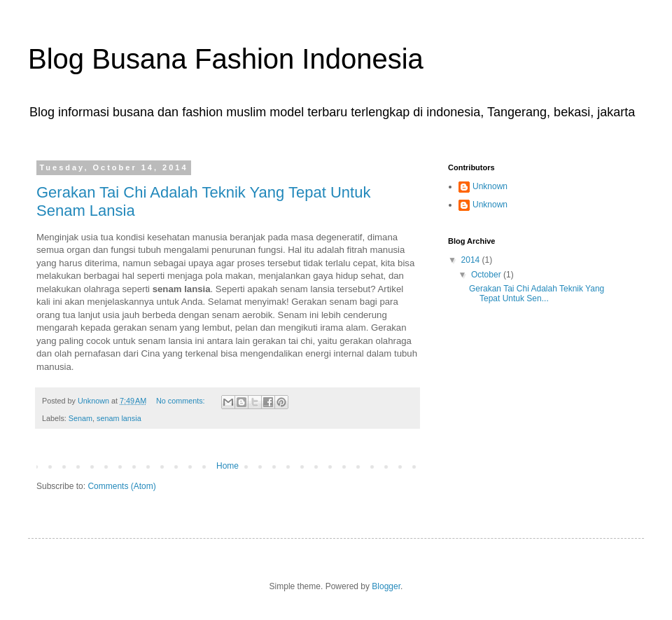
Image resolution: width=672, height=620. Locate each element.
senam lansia (119, 418)
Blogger (386, 586)
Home (227, 466)
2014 (472, 260)
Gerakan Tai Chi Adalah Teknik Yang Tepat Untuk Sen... (537, 294)
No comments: (182, 401)
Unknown (490, 186)
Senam (80, 418)
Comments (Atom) (121, 486)
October (487, 275)
